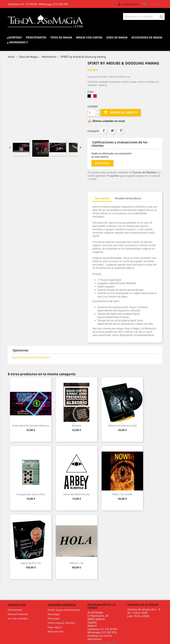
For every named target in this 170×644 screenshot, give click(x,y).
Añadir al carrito (120, 113)
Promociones (15, 610)
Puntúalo (102, 163)
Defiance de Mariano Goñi (122, 426)
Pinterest (121, 131)
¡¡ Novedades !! (17, 42)
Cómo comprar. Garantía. (62, 623)
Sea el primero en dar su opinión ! (31, 357)
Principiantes (36, 37)
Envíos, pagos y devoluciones (64, 610)
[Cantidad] (91, 113)
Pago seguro (55, 627)
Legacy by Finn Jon (31, 563)
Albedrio (77, 426)
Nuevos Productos (18, 614)
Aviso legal (54, 614)
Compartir (104, 131)
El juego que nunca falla (31, 494)
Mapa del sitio (56, 631)
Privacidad (53, 618)
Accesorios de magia (147, 37)
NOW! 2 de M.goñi (122, 494)
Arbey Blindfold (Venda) (77, 494)
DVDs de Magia (117, 37)
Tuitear (112, 131)
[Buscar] (144, 16)
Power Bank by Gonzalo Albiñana (31, 426)
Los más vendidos (18, 618)
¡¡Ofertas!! (14, 37)
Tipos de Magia (61, 37)
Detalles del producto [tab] (128, 198)
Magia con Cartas (89, 37)
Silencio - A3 (77, 563)
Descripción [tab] (102, 198)
